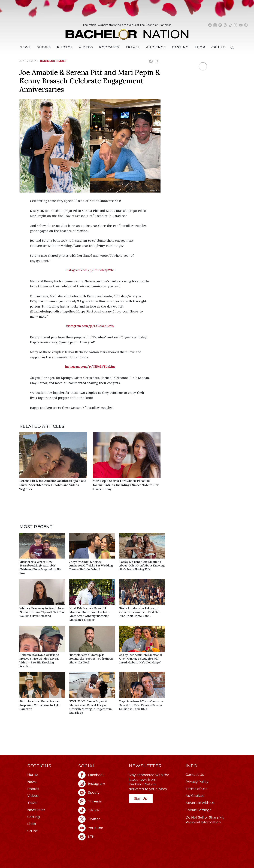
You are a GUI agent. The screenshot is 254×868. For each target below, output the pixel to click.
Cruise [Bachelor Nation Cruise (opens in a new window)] (218, 47)
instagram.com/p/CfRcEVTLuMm (90, 367)
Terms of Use (196, 789)
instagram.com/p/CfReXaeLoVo (90, 326)
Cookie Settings (198, 810)
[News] (25, 47)
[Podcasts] (109, 47)
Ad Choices (195, 796)
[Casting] (180, 47)
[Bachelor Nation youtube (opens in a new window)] (241, 25)
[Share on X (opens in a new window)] (158, 61)
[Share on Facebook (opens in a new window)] (151, 61)
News (32, 782)
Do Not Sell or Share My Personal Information (205, 820)
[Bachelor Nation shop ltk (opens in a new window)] (246, 25)
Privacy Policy (197, 782)
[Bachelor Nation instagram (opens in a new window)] (215, 25)
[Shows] (44, 47)
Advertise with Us (200, 803)
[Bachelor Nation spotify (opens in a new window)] (220, 25)
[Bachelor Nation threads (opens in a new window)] (225, 25)
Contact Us (195, 775)
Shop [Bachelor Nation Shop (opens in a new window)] (200, 47)
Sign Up (141, 798)
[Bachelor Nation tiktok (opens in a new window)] (231, 25)
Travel (133, 47)
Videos (86, 47)
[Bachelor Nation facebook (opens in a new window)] (210, 25)
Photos (65, 47)
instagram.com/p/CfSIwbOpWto (90, 270)
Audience (156, 47)
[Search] (233, 47)
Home (33, 775)
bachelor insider (53, 61)
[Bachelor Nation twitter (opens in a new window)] (235, 25)
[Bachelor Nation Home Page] (127, 32)
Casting (34, 817)
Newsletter (36, 810)
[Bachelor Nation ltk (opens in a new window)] (102, 837)
